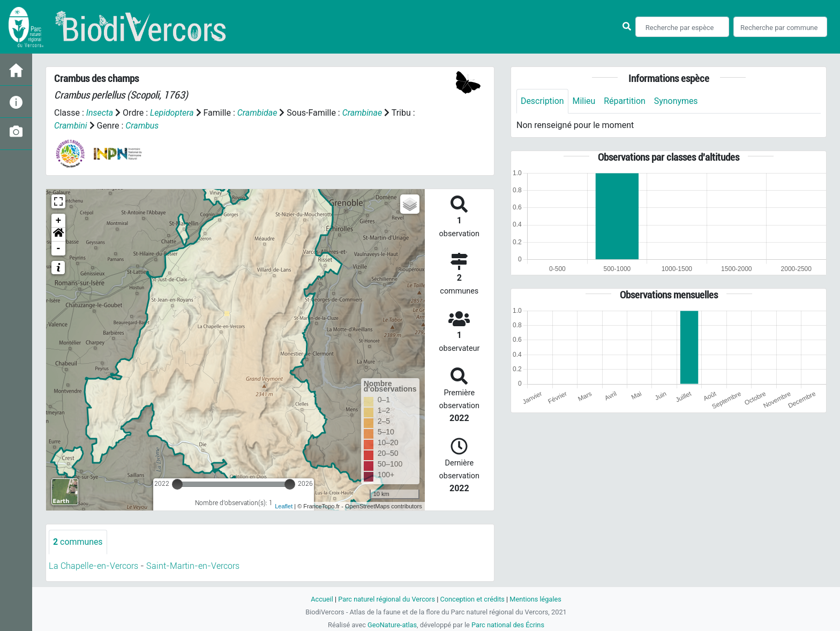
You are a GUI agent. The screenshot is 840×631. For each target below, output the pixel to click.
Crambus (142, 126)
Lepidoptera (172, 113)
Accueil (321, 599)
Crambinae (363, 113)
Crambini (71, 126)
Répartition (625, 101)
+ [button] (59, 221)
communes (78, 542)
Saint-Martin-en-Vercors (193, 566)
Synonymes (677, 101)
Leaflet (284, 506)
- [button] (59, 249)
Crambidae (258, 113)
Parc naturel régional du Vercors (386, 599)
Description (542, 101)
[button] (58, 235)
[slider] (177, 484)
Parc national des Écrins (508, 625)
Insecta (100, 113)
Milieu (584, 101)
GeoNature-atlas (392, 625)
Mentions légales (536, 599)
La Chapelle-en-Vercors (93, 566)
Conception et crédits (472, 599)
